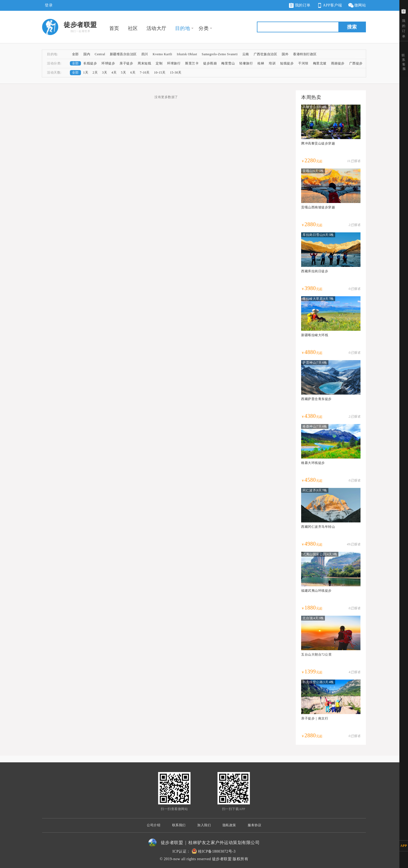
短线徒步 (287, 63)
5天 (123, 73)
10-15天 (160, 73)
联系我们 (179, 825)
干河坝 (303, 63)
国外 (285, 54)
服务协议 (254, 825)
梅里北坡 (320, 63)
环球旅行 (174, 63)
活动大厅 (157, 28)
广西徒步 (356, 63)
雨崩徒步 (338, 63)
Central (100, 54)
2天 (95, 73)
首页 (114, 28)
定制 (159, 63)
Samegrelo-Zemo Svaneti (220, 54)
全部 (75, 54)
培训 (272, 63)
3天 (105, 73)
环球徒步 (108, 63)
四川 (145, 54)
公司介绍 (154, 825)
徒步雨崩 (210, 63)
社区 (133, 28)
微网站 (357, 6)
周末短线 (144, 63)
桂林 (261, 63)
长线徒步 (90, 63)
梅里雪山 (228, 63)
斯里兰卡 (192, 63)
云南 (246, 54)
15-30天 (176, 73)
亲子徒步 (126, 63)
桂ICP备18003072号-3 (217, 851)
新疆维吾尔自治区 (123, 54)
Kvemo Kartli (162, 54)
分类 (204, 28)
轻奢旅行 (246, 63)
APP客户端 (329, 6)
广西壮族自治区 (266, 54)
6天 (133, 73)
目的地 (183, 28)
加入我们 (204, 825)
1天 (86, 73)
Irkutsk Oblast (187, 54)
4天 (114, 73)
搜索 (352, 27)
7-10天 (145, 73)
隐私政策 (229, 825)
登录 (49, 5)
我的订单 (300, 5)
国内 (87, 54)
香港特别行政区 (305, 54)
